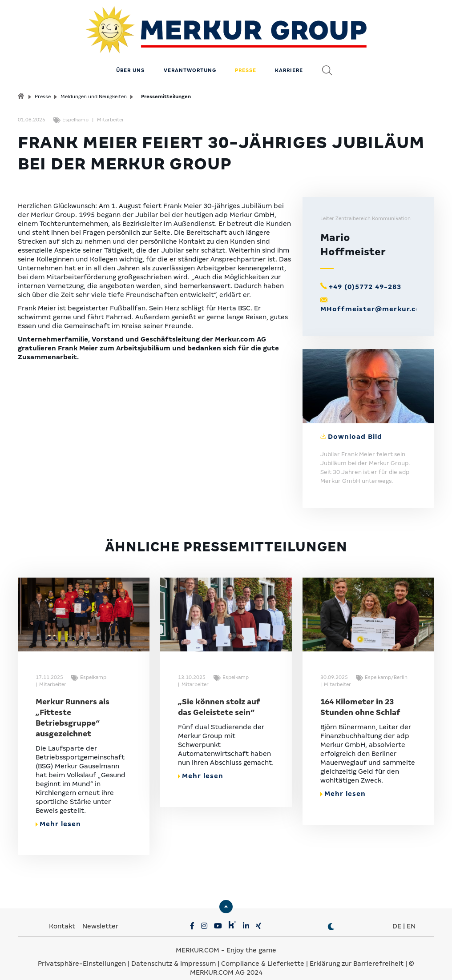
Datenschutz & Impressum (174, 953)
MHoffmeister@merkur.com (374, 299)
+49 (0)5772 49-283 (365, 277)
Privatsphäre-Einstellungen (82, 953)
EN (411, 916)
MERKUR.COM (198, 940)
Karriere (289, 60)
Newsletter (100, 916)
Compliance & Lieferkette (264, 953)
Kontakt (63, 916)
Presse (246, 60)
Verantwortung (190, 60)
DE (397, 916)
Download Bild (355, 426)
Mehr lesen (58, 814)
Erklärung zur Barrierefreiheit (357, 953)
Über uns (130, 60)
